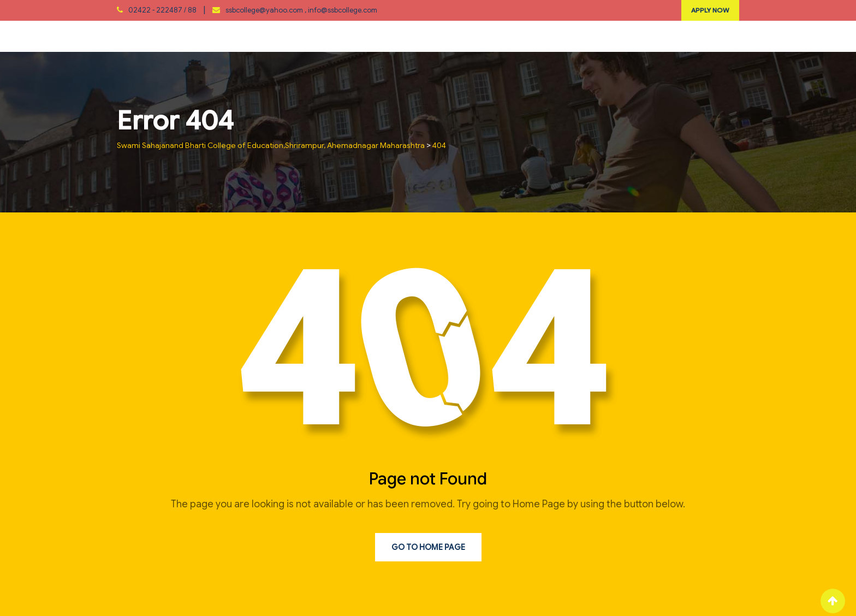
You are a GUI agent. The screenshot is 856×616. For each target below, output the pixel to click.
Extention (400, 36)
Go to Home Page (428, 547)
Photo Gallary (594, 36)
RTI (536, 36)
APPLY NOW (710, 10)
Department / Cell (256, 36)
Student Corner (476, 36)
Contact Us (671, 36)
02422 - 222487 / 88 (162, 10)
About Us (179, 36)
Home (129, 36)
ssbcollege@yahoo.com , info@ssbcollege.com (301, 10)
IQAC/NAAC (336, 36)
